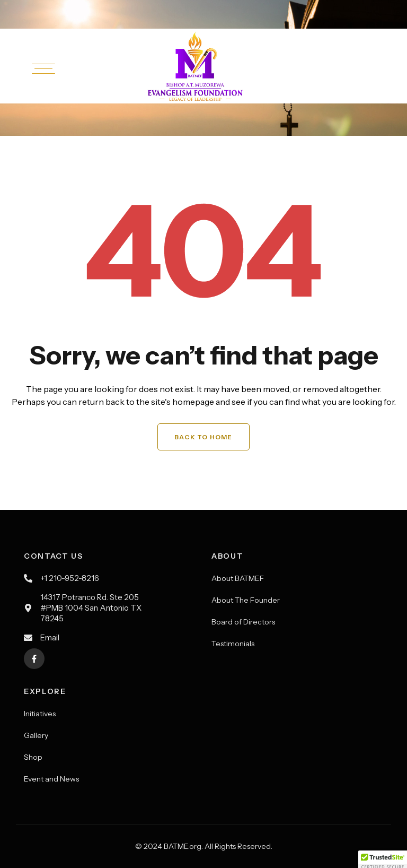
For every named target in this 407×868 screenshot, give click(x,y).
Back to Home (203, 437)
